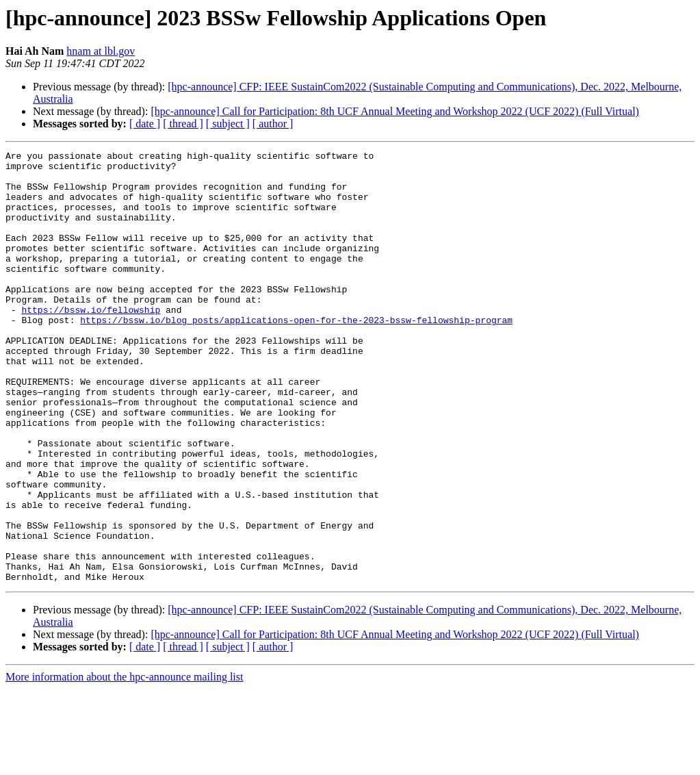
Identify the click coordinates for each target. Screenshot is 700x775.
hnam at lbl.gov (101, 51)
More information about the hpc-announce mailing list (124, 763)
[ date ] (145, 124)
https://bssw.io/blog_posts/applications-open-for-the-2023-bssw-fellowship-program (296, 355)
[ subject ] (228, 124)
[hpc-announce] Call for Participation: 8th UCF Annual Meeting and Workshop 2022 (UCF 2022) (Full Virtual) (395, 111)
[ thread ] (183, 124)
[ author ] (273, 124)
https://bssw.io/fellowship (91, 342)
